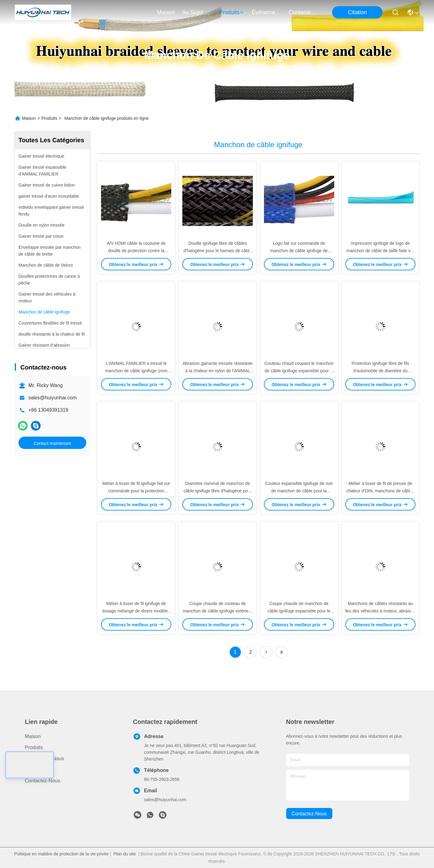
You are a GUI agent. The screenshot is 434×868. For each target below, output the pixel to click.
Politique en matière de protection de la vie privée (61, 854)
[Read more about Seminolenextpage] (266, 652)
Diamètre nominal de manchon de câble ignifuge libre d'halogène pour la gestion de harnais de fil (218, 491)
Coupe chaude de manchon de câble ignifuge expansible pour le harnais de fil (299, 611)
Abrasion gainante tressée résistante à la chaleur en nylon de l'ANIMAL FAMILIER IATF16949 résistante (218, 371)
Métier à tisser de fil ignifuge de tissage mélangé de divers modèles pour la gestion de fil (136, 611)
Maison (166, 12)
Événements (266, 12)
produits (232, 12)
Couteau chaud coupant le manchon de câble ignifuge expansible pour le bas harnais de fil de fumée (299, 371)
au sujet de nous (197, 12)
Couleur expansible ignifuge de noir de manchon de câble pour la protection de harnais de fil (299, 491)
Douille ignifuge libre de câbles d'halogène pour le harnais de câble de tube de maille (218, 251)
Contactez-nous (43, 781)
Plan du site (125, 854)
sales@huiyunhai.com (53, 398)
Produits (49, 118)
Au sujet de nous (45, 759)
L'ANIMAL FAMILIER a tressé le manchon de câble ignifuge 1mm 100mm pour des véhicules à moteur (136, 371)
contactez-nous (303, 12)
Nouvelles (36, 770)
